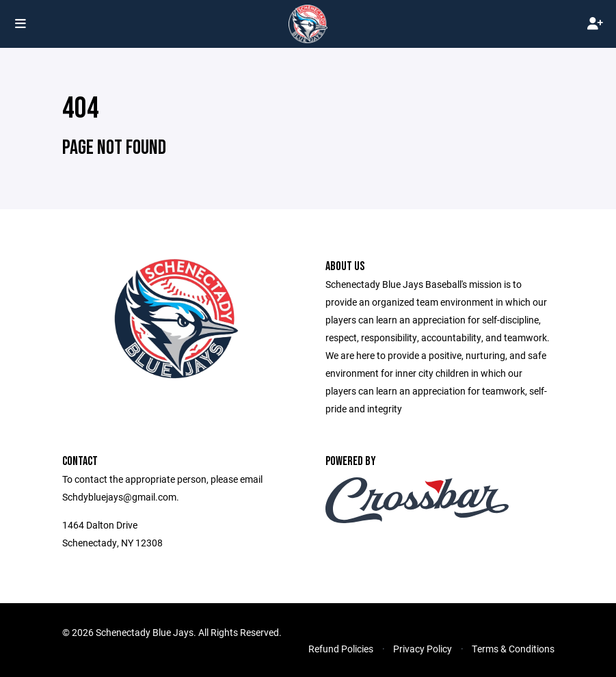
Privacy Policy (423, 649)
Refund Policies (341, 649)
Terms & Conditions (513, 649)
